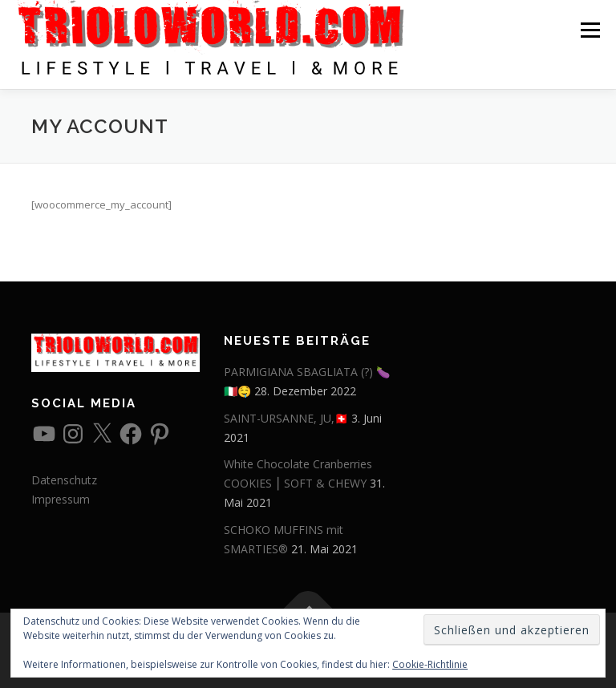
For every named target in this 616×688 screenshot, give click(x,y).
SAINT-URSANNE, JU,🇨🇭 (286, 418)
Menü (590, 30)
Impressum (61, 499)
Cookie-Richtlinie (430, 664)
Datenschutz (64, 480)
